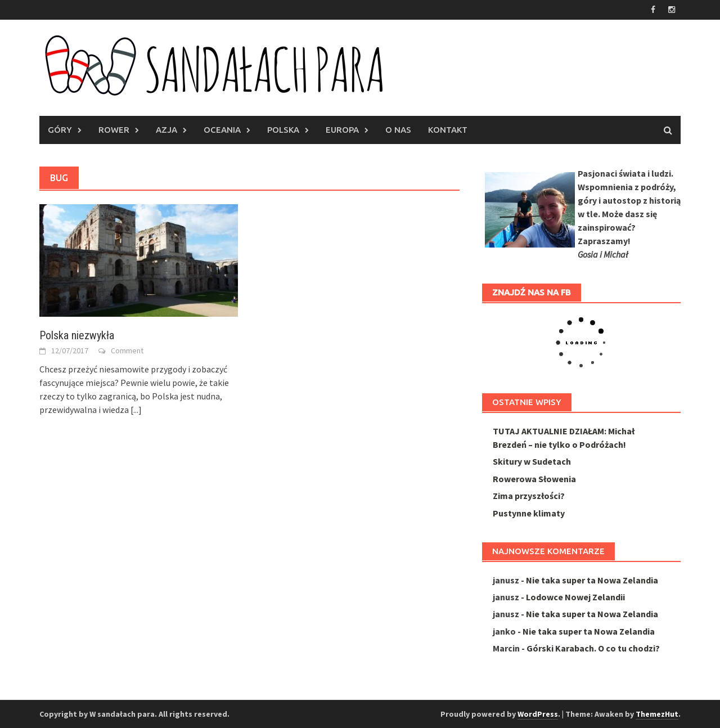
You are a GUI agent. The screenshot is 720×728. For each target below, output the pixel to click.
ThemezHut (657, 714)
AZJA (166, 130)
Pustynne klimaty (529, 513)
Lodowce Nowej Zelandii (575, 597)
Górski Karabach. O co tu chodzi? (593, 648)
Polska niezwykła (77, 335)
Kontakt (448, 130)
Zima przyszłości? (529, 496)
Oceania (222, 130)
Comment (127, 350)
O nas (398, 130)
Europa (342, 130)
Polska (283, 130)
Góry (60, 130)
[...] (136, 410)
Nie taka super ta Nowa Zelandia (592, 580)
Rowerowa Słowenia (534, 479)
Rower (114, 130)
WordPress (538, 714)
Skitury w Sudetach (532, 461)
